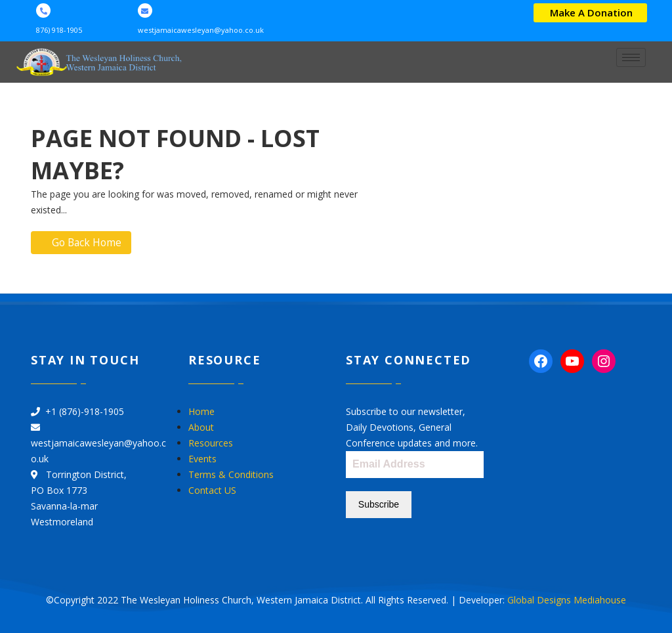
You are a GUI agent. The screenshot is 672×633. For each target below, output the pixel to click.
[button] (590, 13)
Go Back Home (83, 243)
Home (201, 412)
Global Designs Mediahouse (567, 599)
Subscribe (379, 505)
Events (202, 459)
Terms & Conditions (231, 475)
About (201, 428)
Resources (211, 444)
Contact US (212, 491)
